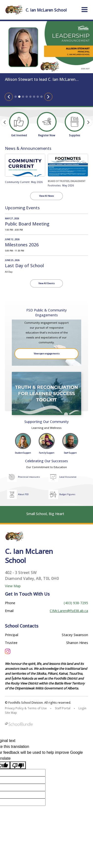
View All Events (46, 283)
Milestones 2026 (22, 245)
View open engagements (47, 354)
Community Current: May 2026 (24, 182)
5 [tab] (30, 97)
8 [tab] (41, 97)
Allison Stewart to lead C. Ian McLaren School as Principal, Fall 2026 (40, 79)
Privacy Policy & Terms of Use (26, 708)
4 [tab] (27, 97)
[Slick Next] (48, 97)
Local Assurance (68, 477)
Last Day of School (24, 266)
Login (82, 708)
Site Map (11, 713)
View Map (13, 586)
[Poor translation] (18, 765)
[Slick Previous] (9, 97)
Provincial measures (29, 477)
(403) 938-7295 (76, 603)
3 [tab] (23, 97)
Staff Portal (63, 708)
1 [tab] (16, 97)
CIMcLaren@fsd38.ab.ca (69, 611)
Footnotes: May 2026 (61, 185)
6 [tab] (34, 97)
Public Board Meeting (27, 224)
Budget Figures (67, 494)
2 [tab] (19, 97)
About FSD (23, 494)
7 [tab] (38, 97)
